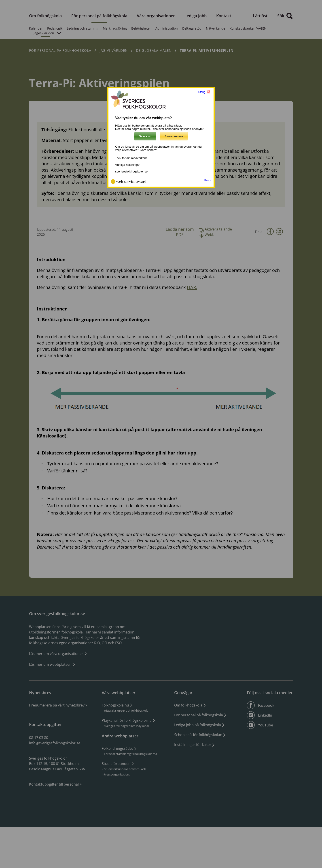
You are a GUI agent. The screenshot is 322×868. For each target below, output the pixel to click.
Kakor (208, 180)
